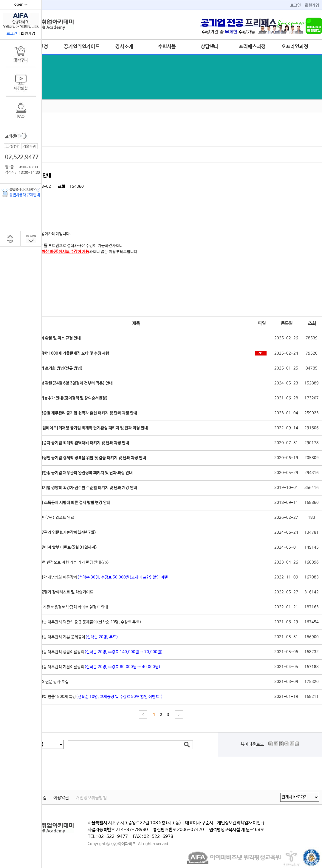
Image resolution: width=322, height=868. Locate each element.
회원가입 (312, 6)
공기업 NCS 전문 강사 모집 (47, 682)
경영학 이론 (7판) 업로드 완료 (50, 518)
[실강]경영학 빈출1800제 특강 (94, 697)
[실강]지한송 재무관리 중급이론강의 (94, 652)
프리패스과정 (252, 47)
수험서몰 (167, 47)
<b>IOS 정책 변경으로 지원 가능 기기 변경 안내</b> (67, 562)
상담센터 (210, 47)
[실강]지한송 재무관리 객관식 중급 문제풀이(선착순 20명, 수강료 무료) (83, 622)
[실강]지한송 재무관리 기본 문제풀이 (72, 637)
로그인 (295, 6)
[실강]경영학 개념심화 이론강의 (100, 577)
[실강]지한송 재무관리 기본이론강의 (93, 667)
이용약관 (61, 798)
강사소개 (124, 47)
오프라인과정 (295, 47)
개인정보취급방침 (91, 798)
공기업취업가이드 (82, 47)
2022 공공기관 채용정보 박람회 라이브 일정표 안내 (67, 607)
